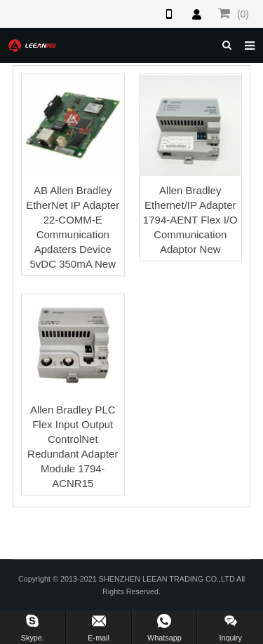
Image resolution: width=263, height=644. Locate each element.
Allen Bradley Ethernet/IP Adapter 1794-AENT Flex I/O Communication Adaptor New (190, 220)
